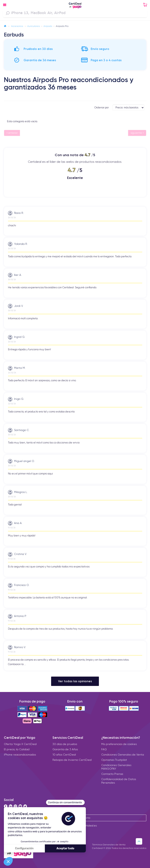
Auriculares (34, 26)
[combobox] (75, 13)
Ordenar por (102, 108)
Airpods (48, 26)
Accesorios (17, 26)
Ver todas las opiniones (75, 681)
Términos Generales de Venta (109, 844)
